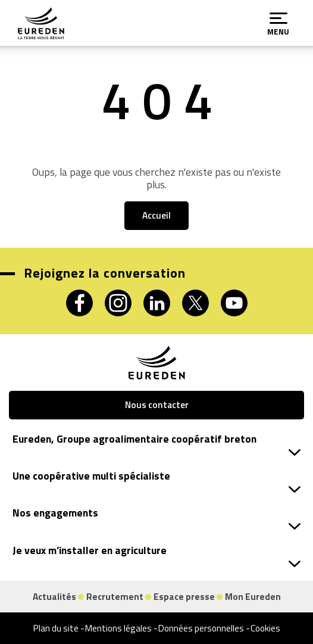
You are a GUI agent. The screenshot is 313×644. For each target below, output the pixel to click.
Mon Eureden (253, 597)
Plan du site (56, 628)
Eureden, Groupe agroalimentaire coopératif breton (156, 444)
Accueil (156, 215)
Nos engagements (156, 517)
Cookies (265, 628)
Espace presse (184, 597)
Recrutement (115, 597)
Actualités (54, 597)
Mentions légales (118, 628)
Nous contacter (157, 405)
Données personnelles (201, 628)
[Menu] (278, 18)
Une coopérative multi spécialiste (156, 480)
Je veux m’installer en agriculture (156, 555)
